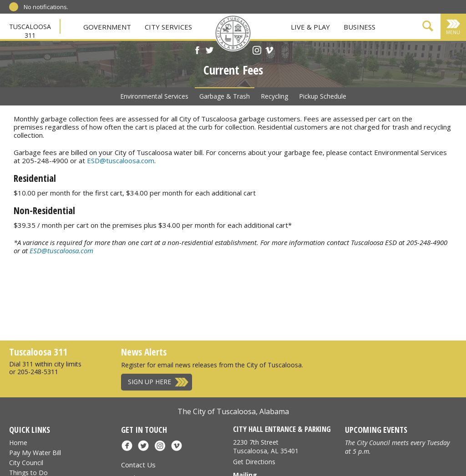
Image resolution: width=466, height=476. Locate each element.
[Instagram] (257, 51)
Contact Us (138, 465)
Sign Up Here (149, 382)
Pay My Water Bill (35, 453)
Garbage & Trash (225, 96)
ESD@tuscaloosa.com (121, 160)
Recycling (274, 96)
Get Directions (254, 462)
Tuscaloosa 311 (30, 31)
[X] (210, 51)
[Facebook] (197, 51)
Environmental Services (154, 96)
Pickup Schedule (323, 96)
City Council (26, 463)
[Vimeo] (269, 51)
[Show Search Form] (428, 28)
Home (18, 443)
